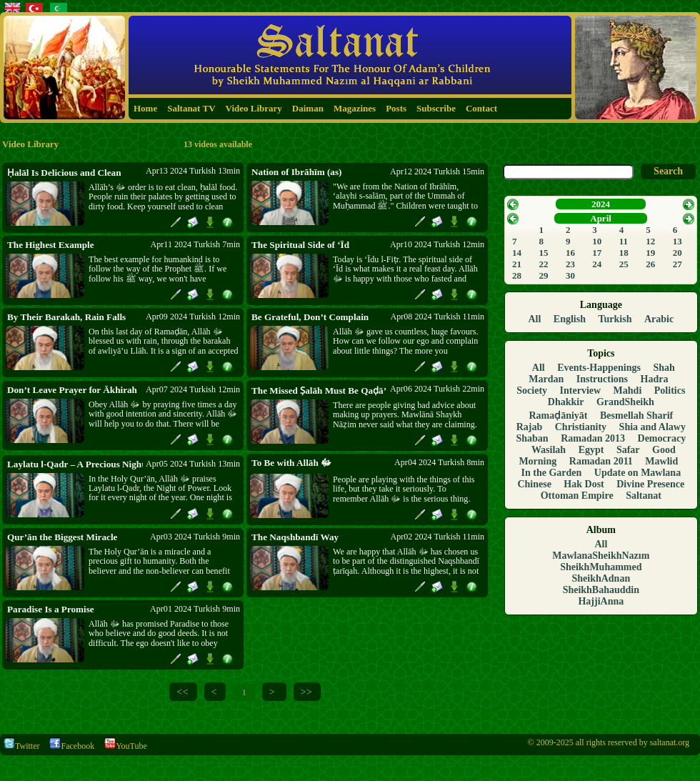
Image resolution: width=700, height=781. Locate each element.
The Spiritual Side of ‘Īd (300, 245)
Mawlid (661, 461)
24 (597, 264)
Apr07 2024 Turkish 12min (193, 389)
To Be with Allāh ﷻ (291, 463)
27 (677, 264)
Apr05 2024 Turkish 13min (193, 464)
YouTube (126, 746)
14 (517, 253)
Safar (628, 450)
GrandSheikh (625, 402)
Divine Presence (650, 484)
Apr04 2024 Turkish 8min (439, 462)
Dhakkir (566, 402)
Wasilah (549, 450)
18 (624, 253)
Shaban (532, 438)
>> (306, 692)
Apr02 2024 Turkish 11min (437, 537)
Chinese (534, 484)
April (601, 218)
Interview (581, 390)
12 (650, 241)
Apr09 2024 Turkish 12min (193, 317)
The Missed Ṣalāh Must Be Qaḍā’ (319, 390)
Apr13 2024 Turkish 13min (193, 171)
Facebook (72, 746)
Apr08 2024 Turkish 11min (437, 317)
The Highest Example (51, 245)
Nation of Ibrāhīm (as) (296, 172)
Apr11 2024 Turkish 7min (195, 244)
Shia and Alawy (652, 427)
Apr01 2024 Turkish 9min (195, 609)
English (570, 319)
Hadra (655, 379)
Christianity (581, 427)
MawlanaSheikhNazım (601, 556)
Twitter (21, 746)
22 (544, 264)
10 (597, 241)
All (534, 319)
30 (570, 275)
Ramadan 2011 (601, 461)
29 (544, 275)
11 (624, 241)
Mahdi (628, 390)
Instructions (602, 379)
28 (517, 275)
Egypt (591, 450)
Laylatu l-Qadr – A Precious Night (75, 464)
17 (597, 253)
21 (517, 264)
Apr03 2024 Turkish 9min (195, 537)
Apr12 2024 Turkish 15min (437, 171)
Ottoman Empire (577, 496)
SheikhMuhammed (601, 567)
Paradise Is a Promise (51, 609)
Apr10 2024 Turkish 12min (437, 244)
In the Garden (552, 473)
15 (544, 253)
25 (624, 264)
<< (182, 692)
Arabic (659, 319)
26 (650, 264)
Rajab (530, 427)
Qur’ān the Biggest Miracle (62, 537)
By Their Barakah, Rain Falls (66, 317)
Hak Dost (584, 484)
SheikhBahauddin (601, 590)
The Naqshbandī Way (295, 537)
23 (570, 264)
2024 (601, 204)
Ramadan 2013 (593, 438)
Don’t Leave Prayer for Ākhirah (72, 390)
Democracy (662, 438)
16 (570, 253)
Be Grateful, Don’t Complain (310, 317)
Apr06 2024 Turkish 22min (437, 389)
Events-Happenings (599, 368)
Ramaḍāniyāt (558, 416)
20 (677, 253)
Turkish (615, 319)
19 (650, 253)
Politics (670, 390)
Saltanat (644, 496)
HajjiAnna (601, 601)
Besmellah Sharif (636, 416)
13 (677, 241)
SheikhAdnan (601, 578)
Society (532, 390)
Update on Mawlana (637, 473)
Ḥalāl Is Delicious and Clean (64, 173)
